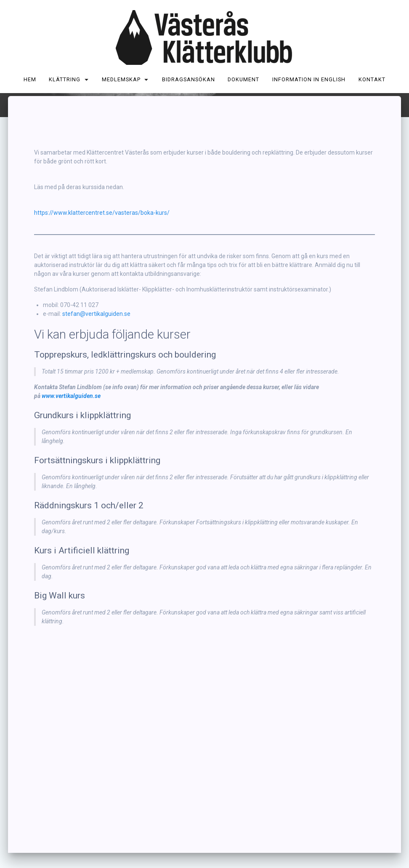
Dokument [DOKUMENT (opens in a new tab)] (244, 79)
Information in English (309, 79)
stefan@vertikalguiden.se (96, 360)
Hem (30, 79)
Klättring (65, 79)
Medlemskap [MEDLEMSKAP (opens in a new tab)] (121, 79)
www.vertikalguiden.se (71, 442)
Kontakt (372, 79)
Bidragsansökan (189, 79)
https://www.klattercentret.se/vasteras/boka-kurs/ (102, 259)
